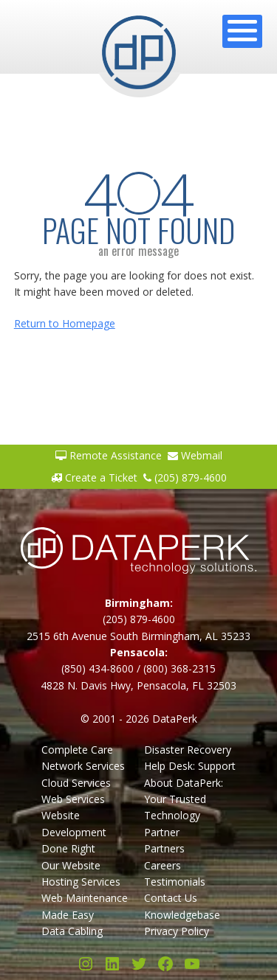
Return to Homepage (65, 323)
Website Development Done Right (74, 832)
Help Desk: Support (190, 766)
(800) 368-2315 (179, 668)
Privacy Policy (177, 931)
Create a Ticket (94, 477)
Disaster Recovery (188, 750)
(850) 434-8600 (98, 668)
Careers (163, 865)
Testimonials (175, 882)
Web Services (73, 799)
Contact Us (171, 898)
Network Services (83, 766)
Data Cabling (72, 931)
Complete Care (77, 750)
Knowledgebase (182, 915)
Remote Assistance (109, 455)
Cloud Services (76, 783)
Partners (164, 848)
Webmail (195, 455)
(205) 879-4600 (185, 477)
